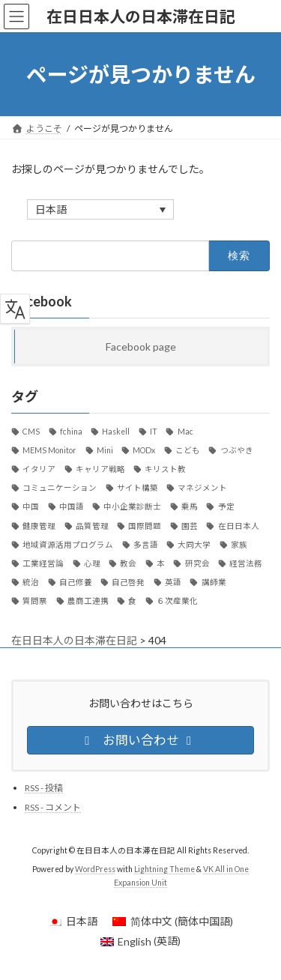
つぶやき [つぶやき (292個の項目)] (237, 450)
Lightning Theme (164, 869)
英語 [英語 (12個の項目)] (173, 582)
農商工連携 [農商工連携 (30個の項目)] (88, 601)
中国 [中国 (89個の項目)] (31, 507)
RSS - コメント (53, 807)
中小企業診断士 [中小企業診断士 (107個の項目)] (132, 507)
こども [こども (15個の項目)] (188, 450)
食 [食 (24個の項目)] (132, 601)
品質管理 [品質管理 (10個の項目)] (92, 526)
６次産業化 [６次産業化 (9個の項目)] (177, 601)
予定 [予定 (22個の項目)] (226, 507)
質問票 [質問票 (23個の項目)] (35, 601)
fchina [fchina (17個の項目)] (71, 432)
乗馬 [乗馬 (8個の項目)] (190, 507)
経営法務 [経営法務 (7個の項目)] (246, 563)
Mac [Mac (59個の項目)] (185, 432)
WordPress (95, 869)
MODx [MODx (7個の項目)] (144, 450)
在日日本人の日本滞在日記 (74, 640)
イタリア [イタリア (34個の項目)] (39, 469)
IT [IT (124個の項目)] (154, 432)
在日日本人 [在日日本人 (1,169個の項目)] (239, 526)
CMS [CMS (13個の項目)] (31, 432)
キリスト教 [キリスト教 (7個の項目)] (165, 469)
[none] (100, 209)
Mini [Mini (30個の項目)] (105, 450)
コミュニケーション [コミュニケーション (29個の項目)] (60, 488)
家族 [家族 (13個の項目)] (239, 545)
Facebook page (141, 347)
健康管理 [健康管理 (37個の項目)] (39, 526)
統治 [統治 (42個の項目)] (31, 582)
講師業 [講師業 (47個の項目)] (214, 582)
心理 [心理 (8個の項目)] (92, 563)
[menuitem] (100, 209)
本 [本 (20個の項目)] (161, 563)
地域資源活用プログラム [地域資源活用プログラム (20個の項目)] (68, 545)
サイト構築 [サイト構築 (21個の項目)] (138, 488)
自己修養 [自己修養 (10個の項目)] (76, 582)
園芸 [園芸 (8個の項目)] (190, 526)
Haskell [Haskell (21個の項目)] (116, 432)
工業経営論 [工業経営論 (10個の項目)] (43, 563)
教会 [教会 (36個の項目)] (128, 563)
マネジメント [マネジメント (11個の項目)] (202, 488)
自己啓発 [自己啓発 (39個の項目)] (128, 582)
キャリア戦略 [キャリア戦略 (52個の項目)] (100, 469)
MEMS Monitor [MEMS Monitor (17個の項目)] (49, 450)
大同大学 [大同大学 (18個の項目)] (194, 545)
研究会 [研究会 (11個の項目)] (197, 563)
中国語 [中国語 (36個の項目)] (72, 507)
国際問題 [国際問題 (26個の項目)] (145, 526)
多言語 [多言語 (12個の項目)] (146, 545)
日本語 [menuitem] (51, 210)
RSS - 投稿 (44, 787)
